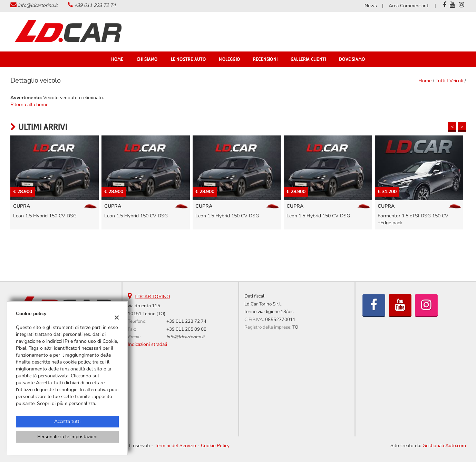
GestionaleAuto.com (444, 446)
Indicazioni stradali (147, 344)
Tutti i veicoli (449, 81)
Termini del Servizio (175, 446)
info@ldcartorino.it (38, 5)
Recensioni (265, 59)
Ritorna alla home (29, 105)
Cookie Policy (215, 446)
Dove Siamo (352, 59)
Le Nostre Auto (188, 59)
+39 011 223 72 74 (95, 5)
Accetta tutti (67, 421)
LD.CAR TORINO (152, 297)
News (371, 6)
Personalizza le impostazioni (67, 437)
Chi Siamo (147, 59)
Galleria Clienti (308, 59)
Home (117, 59)
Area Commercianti (409, 6)
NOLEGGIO (229, 59)
